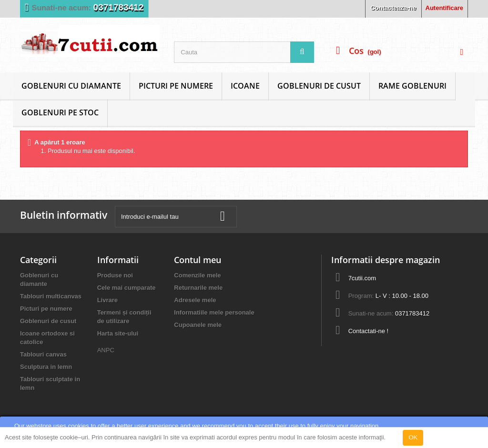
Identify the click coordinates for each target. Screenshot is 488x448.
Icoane (245, 86)
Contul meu (198, 260)
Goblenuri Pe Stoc (60, 112)
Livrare (107, 300)
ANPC (106, 350)
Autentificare (444, 8)
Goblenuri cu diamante (71, 86)
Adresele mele (195, 300)
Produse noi (115, 275)
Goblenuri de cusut (319, 86)
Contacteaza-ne (393, 8)
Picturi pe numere (176, 86)
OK (413, 437)
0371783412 (119, 7)
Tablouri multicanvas (51, 296)
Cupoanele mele (198, 325)
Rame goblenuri (412, 86)
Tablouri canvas (43, 354)
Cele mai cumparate (127, 288)
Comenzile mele (197, 275)
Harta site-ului (118, 333)
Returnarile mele (198, 288)
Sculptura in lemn (46, 367)
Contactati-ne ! (369, 331)
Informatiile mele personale (214, 312)
